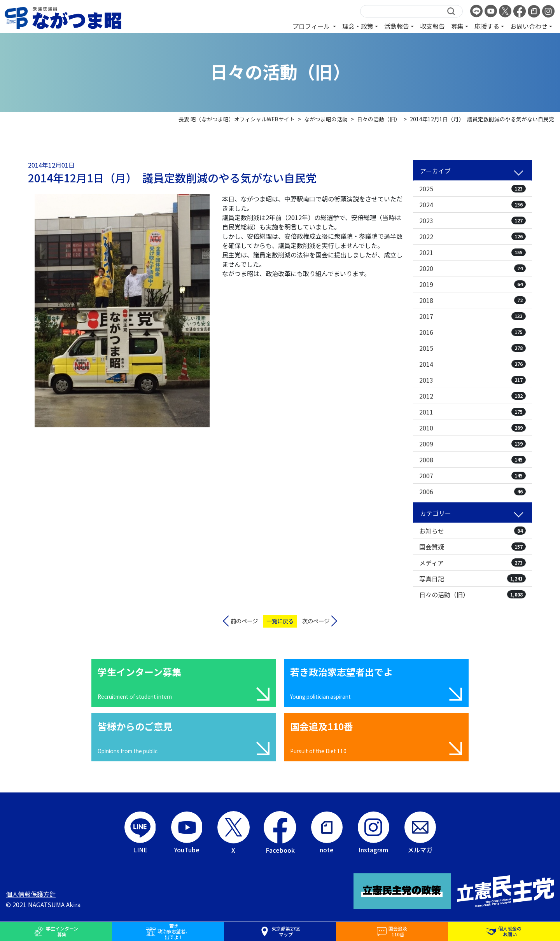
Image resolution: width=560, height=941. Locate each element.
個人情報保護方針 (31, 894)
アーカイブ (435, 171)
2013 (472, 380)
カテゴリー (436, 513)
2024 (472, 205)
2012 (472, 396)
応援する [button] (487, 26)
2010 (472, 428)
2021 (472, 252)
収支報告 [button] (432, 26)
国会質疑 (472, 547)
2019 (472, 284)
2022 (472, 236)
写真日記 (472, 579)
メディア (472, 563)
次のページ (316, 621)
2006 (472, 491)
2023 (472, 220)
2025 (472, 189)
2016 (472, 332)
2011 (472, 412)
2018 (472, 300)
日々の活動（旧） (472, 595)
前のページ (244, 621)
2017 (472, 316)
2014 (472, 364)
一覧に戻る (280, 621)
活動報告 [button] (397, 26)
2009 (472, 444)
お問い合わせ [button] (529, 26)
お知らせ (472, 531)
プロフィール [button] (312, 26)
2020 (472, 268)
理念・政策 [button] (358, 26)
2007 (472, 476)
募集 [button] (457, 26)
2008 (472, 460)
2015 (472, 348)
